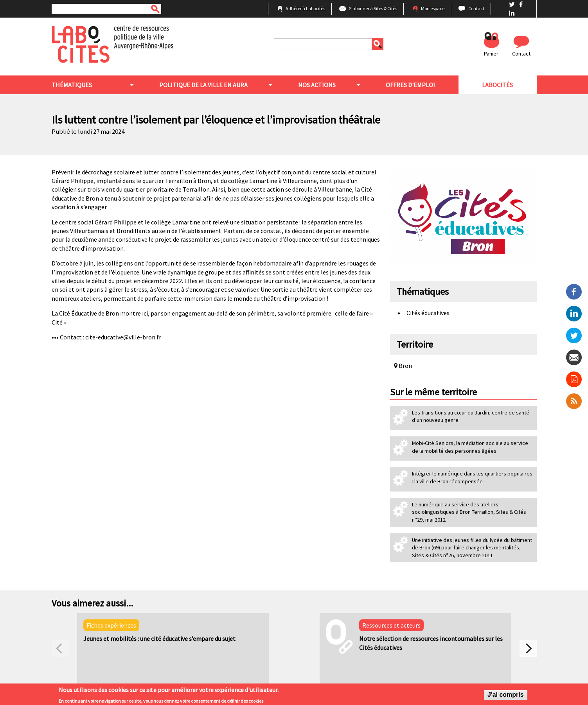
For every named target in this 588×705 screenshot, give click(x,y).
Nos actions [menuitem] (317, 85)
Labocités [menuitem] (497, 85)
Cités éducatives (428, 313)
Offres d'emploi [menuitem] (410, 85)
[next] (528, 648)
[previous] (60, 648)
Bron (403, 366)
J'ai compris (506, 696)
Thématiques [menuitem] (72, 85)
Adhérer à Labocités (305, 8)
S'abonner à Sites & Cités (373, 8)
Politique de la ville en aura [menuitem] (203, 85)
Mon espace (433, 8)
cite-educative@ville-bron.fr (123, 337)
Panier (491, 54)
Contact (476, 8)
